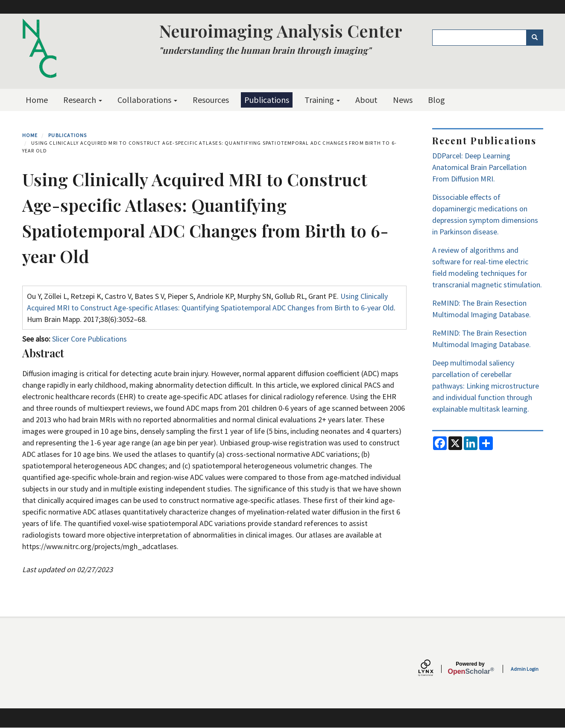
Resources (211, 100)
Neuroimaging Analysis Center (281, 31)
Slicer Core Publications (89, 339)
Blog (436, 100)
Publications (267, 100)
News (403, 100)
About (366, 100)
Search (537, 38)
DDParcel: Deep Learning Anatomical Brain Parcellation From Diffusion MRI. (479, 167)
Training (322, 100)
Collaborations (147, 100)
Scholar (470, 668)
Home (37, 100)
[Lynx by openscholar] (433, 669)
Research (83, 100)
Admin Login (525, 669)
